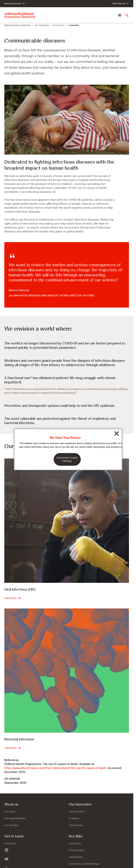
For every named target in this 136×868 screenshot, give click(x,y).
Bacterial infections (19, 739)
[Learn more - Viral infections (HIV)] (13, 598)
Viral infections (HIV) (20, 589)
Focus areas (59, 25)
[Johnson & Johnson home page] (20, 15)
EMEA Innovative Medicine (18, 25)
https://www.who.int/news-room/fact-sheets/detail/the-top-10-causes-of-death (56, 768)
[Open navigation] (120, 15)
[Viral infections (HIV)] (67, 521)
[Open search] (127, 15)
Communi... (74, 25)
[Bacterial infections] (67, 671)
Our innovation (42, 25)
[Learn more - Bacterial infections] (13, 748)
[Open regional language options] (121, 4)
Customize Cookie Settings (84, 864)
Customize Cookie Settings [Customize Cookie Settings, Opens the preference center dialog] (67, 459)
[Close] (117, 433)
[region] (68, 449)
